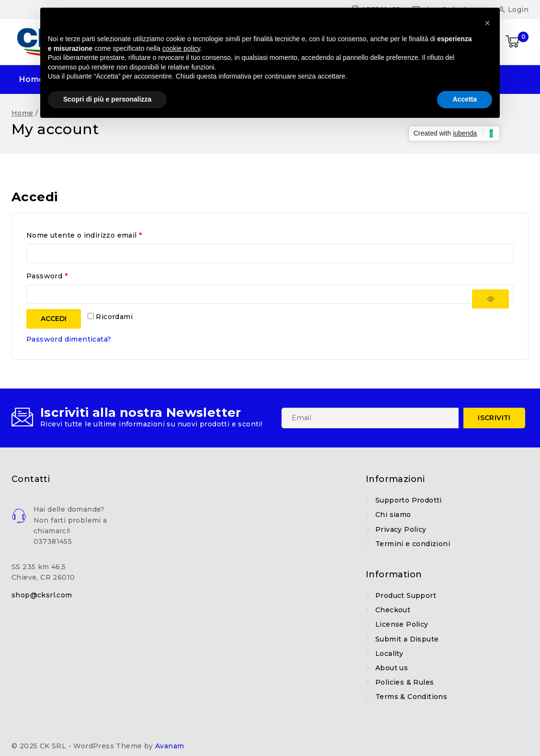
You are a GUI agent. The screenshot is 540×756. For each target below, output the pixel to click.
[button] (487, 23)
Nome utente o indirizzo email (87, 236)
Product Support (406, 596)
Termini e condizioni (413, 544)
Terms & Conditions (411, 697)
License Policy (402, 624)
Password (49, 276)
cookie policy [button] (181, 48)
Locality (389, 653)
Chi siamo (393, 515)
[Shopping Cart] (517, 42)
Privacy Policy (401, 529)
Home (32, 79)
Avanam (169, 746)
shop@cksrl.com (42, 595)
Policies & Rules (405, 682)
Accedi (54, 319)
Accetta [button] (465, 99)
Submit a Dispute (407, 639)
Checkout (393, 610)
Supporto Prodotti (409, 500)
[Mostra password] (490, 299)
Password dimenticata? (69, 339)
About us (392, 668)
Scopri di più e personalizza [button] (107, 99)
